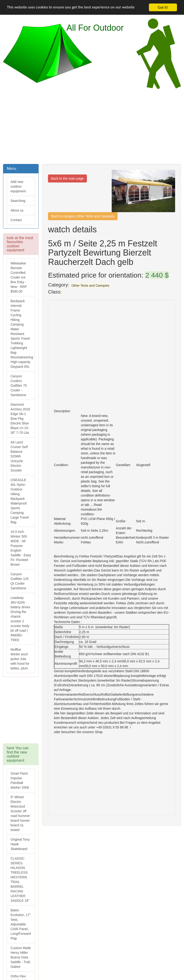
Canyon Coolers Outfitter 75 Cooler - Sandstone (19, 386)
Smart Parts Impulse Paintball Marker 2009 (20, 780)
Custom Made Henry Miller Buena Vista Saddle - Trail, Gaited (21, 957)
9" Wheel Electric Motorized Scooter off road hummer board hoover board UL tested (20, 813)
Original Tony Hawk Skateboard (20, 844)
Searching (18, 201)
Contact (16, 220)
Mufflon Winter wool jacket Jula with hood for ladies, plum (20, 659)
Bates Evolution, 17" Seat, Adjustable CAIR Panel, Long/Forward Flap (21, 924)
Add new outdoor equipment (18, 186)
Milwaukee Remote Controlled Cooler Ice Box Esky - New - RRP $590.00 (19, 277)
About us (17, 210)
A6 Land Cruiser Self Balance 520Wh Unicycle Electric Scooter (19, 456)
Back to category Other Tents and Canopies (83, 216)
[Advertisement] (92, 126)
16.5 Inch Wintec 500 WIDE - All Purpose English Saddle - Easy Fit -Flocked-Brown (21, 548)
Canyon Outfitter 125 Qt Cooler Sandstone (20, 581)
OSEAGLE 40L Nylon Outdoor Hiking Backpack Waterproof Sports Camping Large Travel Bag (20, 501)
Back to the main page (67, 178)
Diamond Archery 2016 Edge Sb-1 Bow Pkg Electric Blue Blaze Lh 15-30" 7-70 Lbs (20, 419)
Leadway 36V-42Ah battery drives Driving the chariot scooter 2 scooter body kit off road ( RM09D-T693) (20, 619)
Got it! (163, 7)
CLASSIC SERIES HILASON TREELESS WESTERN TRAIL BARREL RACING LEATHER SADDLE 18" (20, 880)
